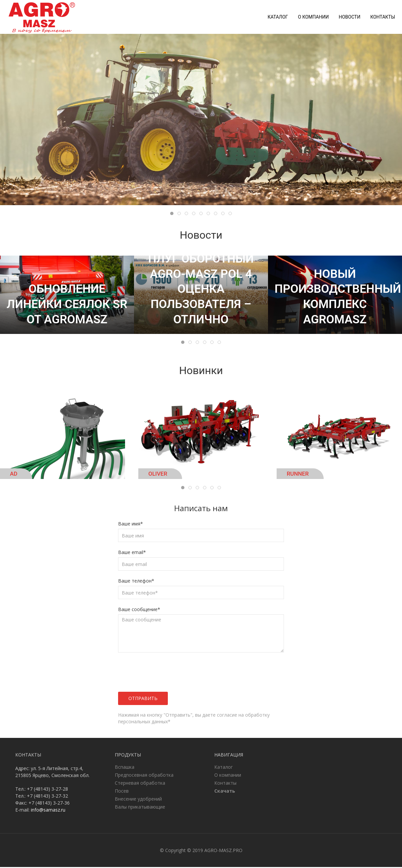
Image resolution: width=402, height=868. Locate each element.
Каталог (278, 17)
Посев (122, 792)
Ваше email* (132, 553)
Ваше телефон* (136, 582)
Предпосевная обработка (144, 776)
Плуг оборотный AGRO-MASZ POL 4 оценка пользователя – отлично (201, 290)
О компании (313, 17)
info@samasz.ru (48, 811)
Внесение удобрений (138, 800)
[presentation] (158, 673)
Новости (349, 17)
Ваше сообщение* (139, 610)
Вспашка (125, 768)
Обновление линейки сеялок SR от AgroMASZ (67, 305)
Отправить (143, 699)
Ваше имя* (131, 525)
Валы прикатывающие (140, 808)
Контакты (383, 17)
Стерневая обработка (140, 784)
